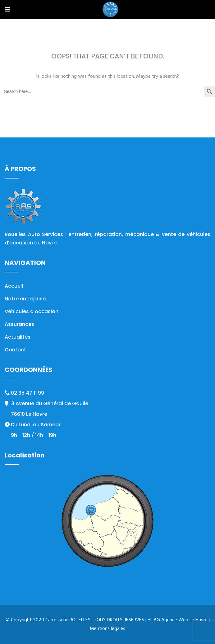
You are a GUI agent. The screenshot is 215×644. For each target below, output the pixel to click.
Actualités (18, 337)
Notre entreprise (25, 299)
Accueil (14, 286)
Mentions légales (107, 629)
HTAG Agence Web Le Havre (178, 620)
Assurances (19, 324)
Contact (15, 350)
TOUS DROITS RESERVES (119, 620)
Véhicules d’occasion (32, 311)
